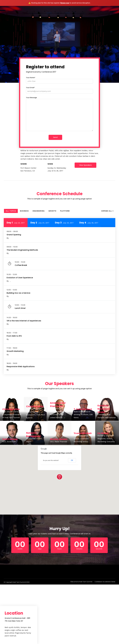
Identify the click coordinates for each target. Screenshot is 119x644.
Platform (65, 211)
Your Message (59, 114)
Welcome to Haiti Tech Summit (81, 582)
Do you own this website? (51, 460)
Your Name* (59, 79)
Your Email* (59, 89)
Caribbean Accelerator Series (105, 582)
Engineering (39, 211)
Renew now (65, 3)
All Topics (11, 211)
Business (24, 211)
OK (72, 460)
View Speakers (85, 165)
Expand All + (107, 211)
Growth (52, 211)
